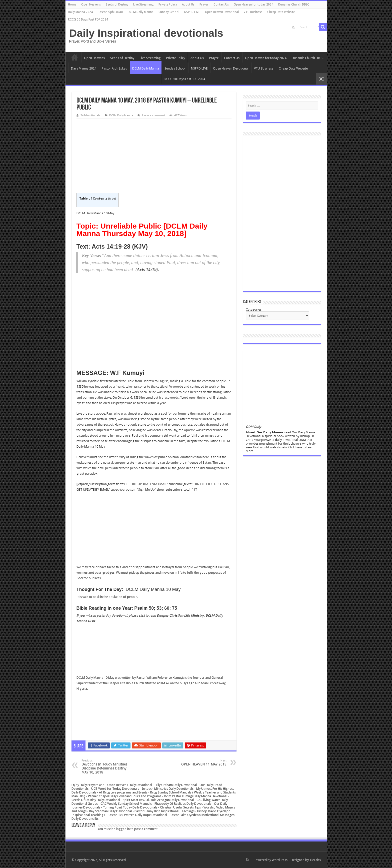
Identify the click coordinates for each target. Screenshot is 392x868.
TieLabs (315, 860)
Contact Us (221, 5)
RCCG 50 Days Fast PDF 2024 (88, 20)
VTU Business (253, 12)
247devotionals (90, 115)
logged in (123, 829)
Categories (254, 309)
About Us (188, 5)
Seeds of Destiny (117, 5)
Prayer (204, 5)
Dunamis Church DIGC (294, 5)
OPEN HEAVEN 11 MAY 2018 (201, 763)
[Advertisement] (154, 156)
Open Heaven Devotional (222, 12)
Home (72, 5)
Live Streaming (143, 5)
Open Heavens (91, 5)
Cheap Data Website (281, 12)
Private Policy (168, 5)
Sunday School (169, 12)
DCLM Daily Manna (141, 12)
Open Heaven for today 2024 (253, 5)
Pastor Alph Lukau (110, 12)
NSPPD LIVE (192, 12)
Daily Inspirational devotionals (146, 33)
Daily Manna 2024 (80, 12)
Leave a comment (154, 115)
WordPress (280, 860)
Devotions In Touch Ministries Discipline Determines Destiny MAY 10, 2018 (107, 767)
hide (112, 199)
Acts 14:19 (147, 270)
